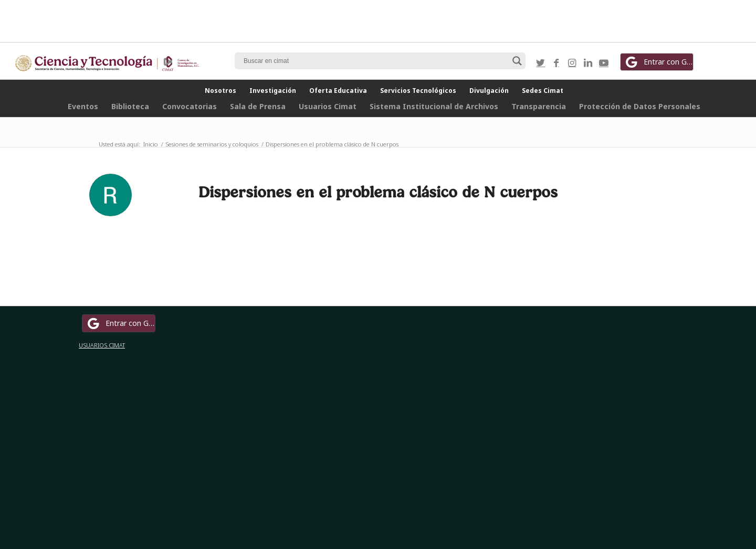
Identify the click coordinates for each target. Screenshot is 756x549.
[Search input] (375, 61)
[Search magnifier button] (517, 61)
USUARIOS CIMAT (102, 345)
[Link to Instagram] (572, 62)
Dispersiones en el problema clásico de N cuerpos (378, 192)
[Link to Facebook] (556, 62)
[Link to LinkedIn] (588, 62)
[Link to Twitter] (541, 62)
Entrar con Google (658, 62)
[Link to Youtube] (604, 62)
